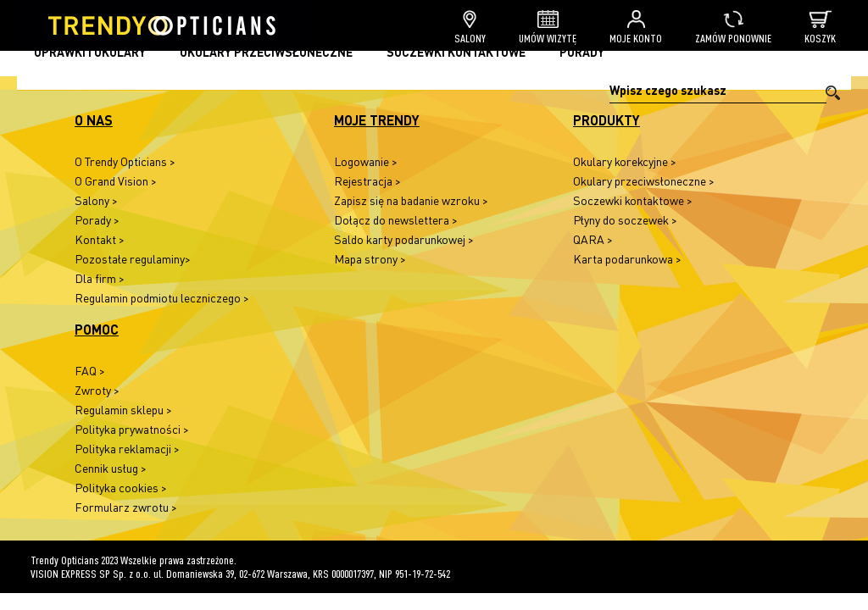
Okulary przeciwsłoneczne (266, 52)
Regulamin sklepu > (123, 410)
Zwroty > (97, 390)
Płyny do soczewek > (625, 220)
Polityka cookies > (121, 488)
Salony (470, 28)
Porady (582, 52)
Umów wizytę (548, 28)
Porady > (97, 220)
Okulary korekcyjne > (625, 161)
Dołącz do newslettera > (396, 220)
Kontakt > (100, 239)
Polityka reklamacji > (127, 449)
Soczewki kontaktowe (456, 52)
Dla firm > (100, 278)
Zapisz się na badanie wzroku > (411, 200)
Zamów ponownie (733, 28)
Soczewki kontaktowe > (633, 200)
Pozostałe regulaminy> (133, 259)
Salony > (96, 200)
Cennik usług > (111, 468)
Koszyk (820, 28)
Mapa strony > (370, 259)
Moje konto (636, 28)
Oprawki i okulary (90, 52)
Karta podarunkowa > (627, 259)
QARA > (593, 239)
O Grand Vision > (116, 181)
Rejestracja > (367, 181)
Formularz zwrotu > (126, 507)
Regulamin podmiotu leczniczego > (162, 298)
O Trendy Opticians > (125, 161)
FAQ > (90, 371)
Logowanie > (366, 161)
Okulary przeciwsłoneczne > (644, 181)
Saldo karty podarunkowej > (404, 239)
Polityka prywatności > (132, 429)
